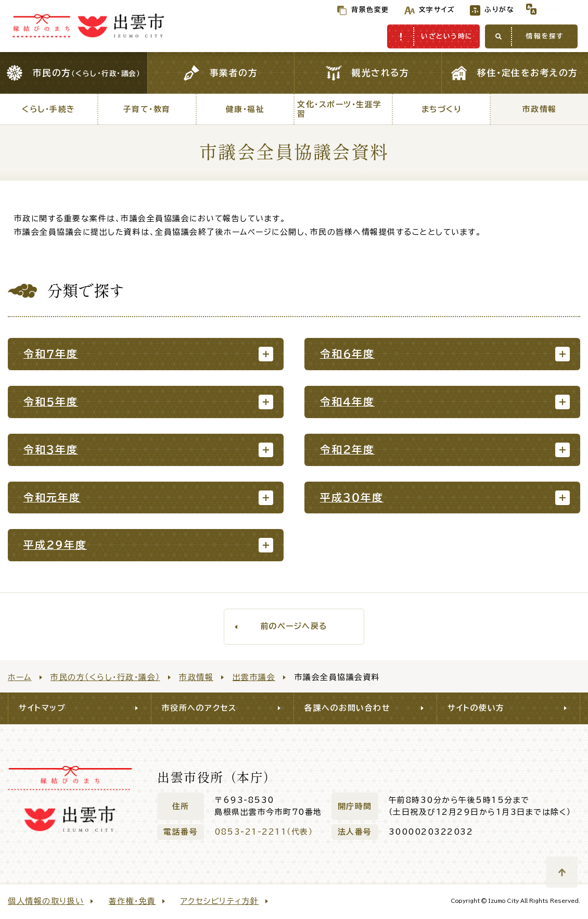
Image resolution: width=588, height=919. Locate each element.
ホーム (20, 677)
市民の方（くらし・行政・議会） (105, 677)
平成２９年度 (55, 545)
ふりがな (478, 10)
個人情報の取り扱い (46, 901)
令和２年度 (347, 450)
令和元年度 (52, 498)
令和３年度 (51, 450)
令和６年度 (347, 354)
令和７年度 (51, 354)
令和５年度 (51, 402)
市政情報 (196, 677)
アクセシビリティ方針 (220, 901)
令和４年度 (347, 402)
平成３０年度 (352, 498)
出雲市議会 (254, 677)
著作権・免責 (132, 901)
